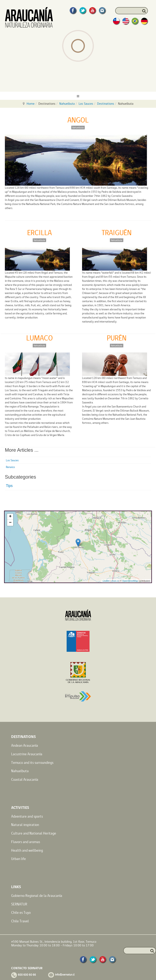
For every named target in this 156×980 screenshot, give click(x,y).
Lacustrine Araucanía (27, 754)
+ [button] (10, 517)
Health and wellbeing (27, 850)
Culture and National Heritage (34, 833)
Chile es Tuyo (21, 912)
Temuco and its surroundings (32, 763)
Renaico (10, 467)
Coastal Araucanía (25, 779)
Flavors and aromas (26, 842)
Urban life (18, 859)
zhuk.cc (115, 581)
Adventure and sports (27, 816)
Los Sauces (86, 104)
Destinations (106, 104)
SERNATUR (19, 904)
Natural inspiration (25, 825)
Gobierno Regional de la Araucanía (37, 896)
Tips (9, 486)
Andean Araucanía (25, 745)
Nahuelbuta (67, 104)
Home (31, 104)
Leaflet (106, 581)
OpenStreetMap (130, 581)
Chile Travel (20, 921)
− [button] (10, 523)
